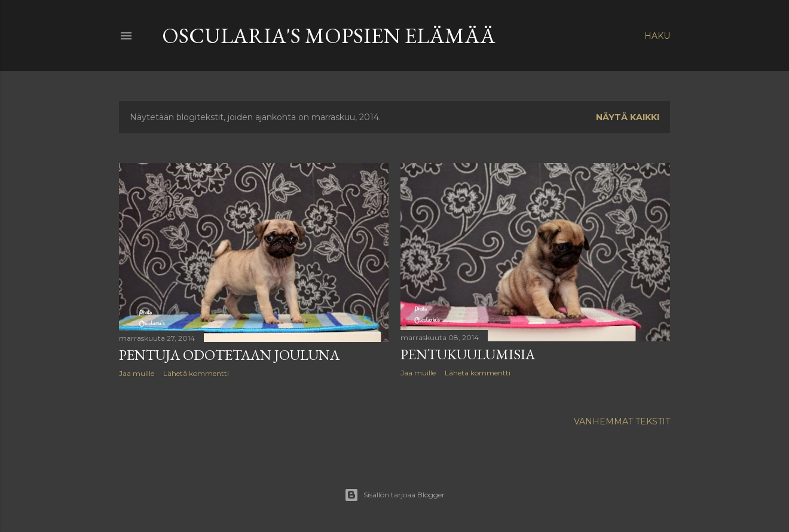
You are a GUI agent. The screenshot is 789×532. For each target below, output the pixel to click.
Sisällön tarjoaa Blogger (395, 495)
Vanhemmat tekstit (622, 421)
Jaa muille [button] (137, 373)
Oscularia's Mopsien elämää (329, 36)
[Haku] (657, 36)
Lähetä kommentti (196, 373)
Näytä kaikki (628, 117)
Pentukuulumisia (468, 354)
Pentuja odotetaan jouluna (229, 355)
